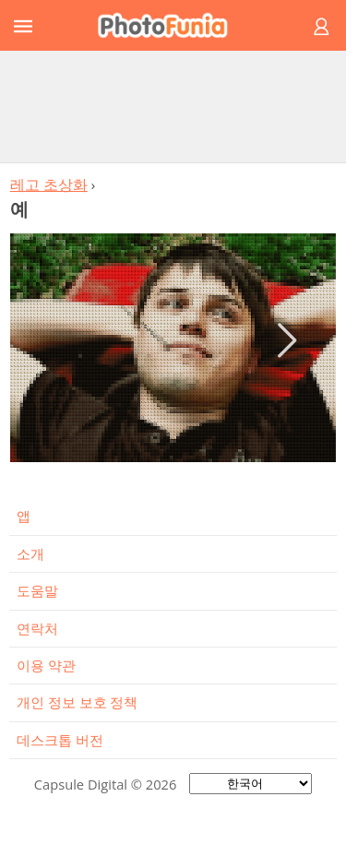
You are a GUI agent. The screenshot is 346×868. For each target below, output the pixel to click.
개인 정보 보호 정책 (77, 702)
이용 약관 (46, 665)
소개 (30, 553)
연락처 (37, 628)
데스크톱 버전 (60, 740)
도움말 (37, 590)
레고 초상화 (49, 184)
